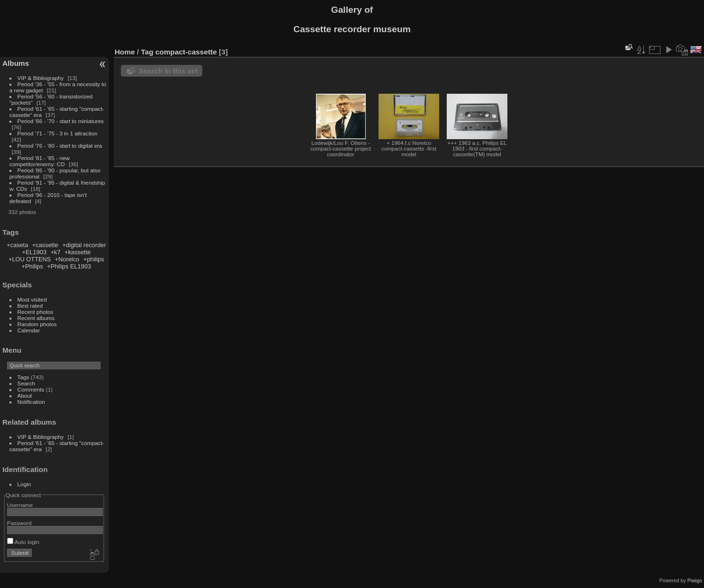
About (25, 396)
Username (20, 505)
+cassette (45, 245)
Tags (23, 377)
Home (125, 52)
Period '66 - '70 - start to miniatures (61, 121)
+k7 (56, 252)
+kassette (77, 252)
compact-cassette (186, 52)
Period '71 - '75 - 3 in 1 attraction (58, 133)
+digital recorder (84, 245)
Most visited (32, 299)
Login (24, 484)
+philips (94, 259)
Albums (16, 63)
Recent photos (36, 312)
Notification (31, 402)
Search (26, 383)
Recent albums (36, 318)
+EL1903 (34, 252)
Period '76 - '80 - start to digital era (60, 146)
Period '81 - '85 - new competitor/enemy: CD (40, 161)
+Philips (32, 266)
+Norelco (67, 259)
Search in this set (168, 71)
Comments (31, 389)
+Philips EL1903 (69, 266)
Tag (147, 52)
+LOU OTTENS (30, 259)
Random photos (37, 324)
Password (19, 523)
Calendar (29, 330)
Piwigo (695, 580)
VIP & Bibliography (41, 78)
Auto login (23, 542)
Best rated (30, 306)
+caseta (17, 245)
